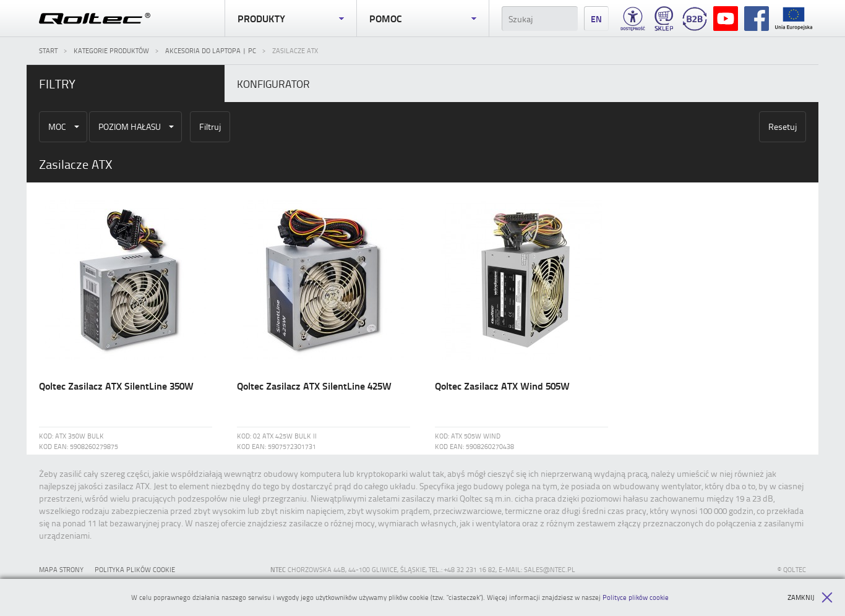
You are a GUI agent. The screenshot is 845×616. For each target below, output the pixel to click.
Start (48, 50)
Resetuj (783, 126)
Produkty (291, 19)
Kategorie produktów (111, 50)
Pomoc (422, 19)
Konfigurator (273, 83)
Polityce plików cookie (636, 597)
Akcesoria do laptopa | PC (211, 50)
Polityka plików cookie (135, 569)
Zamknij (810, 597)
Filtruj (210, 126)
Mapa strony (61, 569)
